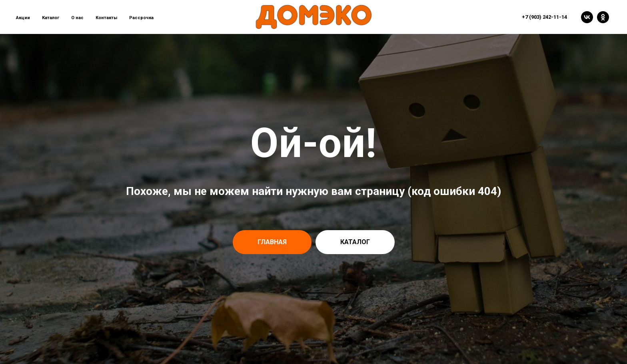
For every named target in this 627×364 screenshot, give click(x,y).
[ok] (603, 17)
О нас (77, 18)
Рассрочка (141, 18)
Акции (23, 18)
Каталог (51, 18)
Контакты (106, 18)
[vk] (587, 17)
